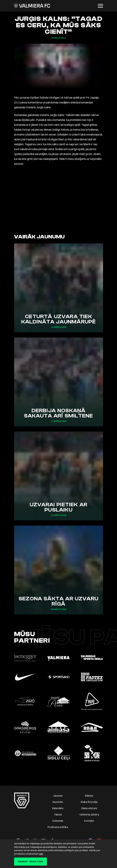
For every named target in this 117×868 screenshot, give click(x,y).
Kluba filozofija (89, 802)
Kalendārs (58, 808)
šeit (41, 854)
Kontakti (89, 821)
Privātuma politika (58, 827)
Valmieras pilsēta (89, 815)
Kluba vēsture (89, 808)
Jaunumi (58, 796)
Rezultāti (58, 802)
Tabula (58, 815)
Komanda (58, 821)
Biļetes (89, 796)
